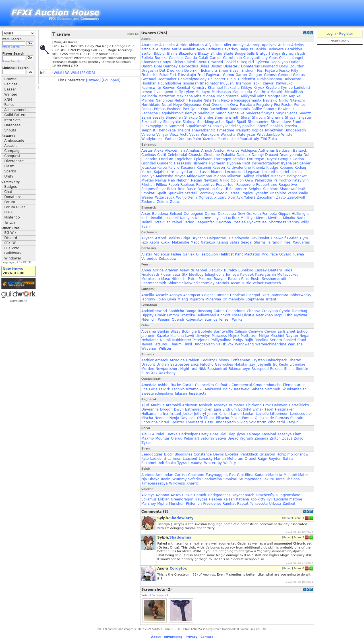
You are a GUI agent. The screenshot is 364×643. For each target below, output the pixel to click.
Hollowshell (206, 315)
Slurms (260, 242)
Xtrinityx (235, 197)
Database (12, 125)
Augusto (163, 49)
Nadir (301, 218)
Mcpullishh (294, 92)
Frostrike (188, 315)
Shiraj (246, 118)
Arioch (207, 151)
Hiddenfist (247, 79)
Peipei (177, 222)
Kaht (239, 254)
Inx (166, 414)
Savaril (222, 189)
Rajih (249, 340)
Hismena (200, 163)
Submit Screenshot (155, 595)
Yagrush (246, 438)
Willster (165, 349)
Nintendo (12, 217)
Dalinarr (243, 155)
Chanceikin (204, 385)
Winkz (237, 320)
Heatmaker (167, 79)
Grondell (149, 163)
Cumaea (222, 295)
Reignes (148, 189)
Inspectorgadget (266, 163)
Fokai (164, 75)
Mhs (198, 96)
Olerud (177, 438)
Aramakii (173, 405)
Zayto (281, 197)
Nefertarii (212, 100)
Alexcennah (175, 151)
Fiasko (285, 71)
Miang (183, 299)
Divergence (14, 161)
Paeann (164, 320)
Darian (295, 62)
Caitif (162, 155)
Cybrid (285, 311)
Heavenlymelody (192, 79)
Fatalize (239, 159)
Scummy (179, 479)
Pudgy (238, 340)
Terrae (234, 193)
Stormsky (206, 193)
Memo (261, 218)
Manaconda (242, 92)
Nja (144, 479)
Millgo (264, 336)
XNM (8, 100)
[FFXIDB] (88, 73)
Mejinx (234, 336)
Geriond (285, 75)
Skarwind (190, 283)
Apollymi (269, 45)
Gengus (285, 159)
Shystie (305, 118)
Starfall (191, 193)
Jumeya (232, 275)
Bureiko (161, 58)
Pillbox (162, 185)
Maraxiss (219, 336)
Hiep (232, 434)
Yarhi (281, 422)
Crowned (216, 62)
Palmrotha (263, 180)
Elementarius (294, 385)
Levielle (262, 414)
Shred (164, 422)
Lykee (189, 92)
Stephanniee (258, 122)
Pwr (186, 109)
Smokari (148, 193)
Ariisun (284, 45)
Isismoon (244, 83)
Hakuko (241, 364)
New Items (13, 269)
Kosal (236, 315)
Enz (144, 389)
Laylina (219, 218)
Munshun (177, 504)
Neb (171, 180)
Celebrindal (177, 155)
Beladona (160, 214)
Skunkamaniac (294, 389)
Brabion (193, 360)
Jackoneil (171, 218)
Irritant (176, 414)
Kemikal (183, 88)
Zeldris (163, 202)
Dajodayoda (239, 238)
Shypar (291, 118)
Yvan (145, 226)
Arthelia (148, 49)
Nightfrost (189, 369)
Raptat (243, 504)
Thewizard (194, 422)
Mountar (162, 438)
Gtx (184, 275)
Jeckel (188, 414)
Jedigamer (302, 163)
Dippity (147, 315)
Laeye (181, 172)
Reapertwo (288, 185)
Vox (230, 344)
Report (288, 518)
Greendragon (182, 499)
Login (331, 34)
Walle (304, 193)
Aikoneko (167, 45)
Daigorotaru (217, 238)
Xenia (193, 197)
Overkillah (220, 105)
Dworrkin (192, 71)
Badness (214, 49)
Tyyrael (183, 463)
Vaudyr (197, 463)
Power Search (11, 47)
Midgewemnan (200, 176)
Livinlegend (163, 92)
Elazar (235, 71)
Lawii (190, 336)
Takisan (181, 393)
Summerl (176, 126)
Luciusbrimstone (288, 499)
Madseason (221, 92)
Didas (204, 66)
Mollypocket (297, 176)
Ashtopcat (192, 295)
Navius (161, 180)
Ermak (258, 409)
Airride (182, 45)
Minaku (289, 218)
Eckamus (149, 499)
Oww (234, 105)
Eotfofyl (245, 409)
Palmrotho (282, 180)
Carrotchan (232, 58)
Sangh (221, 113)
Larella (193, 172)
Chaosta (196, 155)
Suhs (145, 373)
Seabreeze (238, 189)
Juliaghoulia (215, 275)
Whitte (287, 135)
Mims (262, 96)
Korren (147, 172)
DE (25, 262)
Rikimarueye (239, 369)
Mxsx (166, 279)
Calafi (203, 58)
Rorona (225, 222)
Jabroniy (148, 299)
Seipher (255, 189)
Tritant (271, 299)
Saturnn (207, 438)
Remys (191, 113)
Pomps (248, 418)
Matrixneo (264, 315)
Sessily (158, 118)
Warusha (228, 135)
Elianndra (149, 159)
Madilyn (148, 176)
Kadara (261, 475)
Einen (223, 71)
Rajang (222, 242)
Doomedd (269, 66)
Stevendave (281, 122)
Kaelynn (187, 218)
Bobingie (189, 331)
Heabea (216, 499)
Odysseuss (193, 105)
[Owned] (93, 80)
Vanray (293, 222)
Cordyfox (178, 568)
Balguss (246, 49)
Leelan (249, 414)
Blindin (216, 53)
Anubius (157, 405)
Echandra (209, 71)
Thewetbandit (203, 130)
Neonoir (161, 418)
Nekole (227, 100)
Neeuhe (196, 100)
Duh (307, 155)
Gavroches (224, 364)
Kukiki (165, 242)
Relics (9, 105)
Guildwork (13, 253)
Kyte (145, 459)
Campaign (13, 151)
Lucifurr (233, 218)
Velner (258, 283)
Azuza (176, 495)
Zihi (264, 139)
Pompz (300, 105)
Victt (184, 135)
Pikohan (148, 185)
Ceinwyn (256, 331)
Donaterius (251, 66)
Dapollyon (279, 62)
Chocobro (196, 475)
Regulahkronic (171, 113)
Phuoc (209, 418)
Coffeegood (194, 214)
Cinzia (187, 495)
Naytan (292, 336)
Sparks (10, 171)
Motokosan (151, 279)
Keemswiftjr (151, 88)
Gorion (298, 159)
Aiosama (149, 331)
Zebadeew (168, 259)
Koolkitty (258, 499)
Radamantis (240, 109)
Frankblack (249, 454)
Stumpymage (250, 479)
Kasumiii (204, 168)
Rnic (181, 189)
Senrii (146, 118)
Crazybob (270, 311)
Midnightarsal (228, 96)
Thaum (176, 344)
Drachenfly (265, 495)
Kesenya (284, 434)
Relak (172, 189)
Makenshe (165, 176)
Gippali (284, 214)
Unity (9, 176)
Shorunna (275, 118)
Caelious (176, 58)
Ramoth (270, 109)
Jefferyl (200, 414)
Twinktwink (274, 130)
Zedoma (148, 202)
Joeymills (264, 364)
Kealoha (177, 336)
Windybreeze (152, 139)
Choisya (254, 311)
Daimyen (280, 405)
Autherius (267, 151)
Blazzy (203, 53)
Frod (201, 75)
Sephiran (271, 189)
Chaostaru (150, 62)
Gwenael (149, 79)
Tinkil (188, 344)
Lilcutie (248, 315)
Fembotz (269, 214)
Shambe (206, 118)
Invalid (156, 218)
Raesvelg (242, 389)
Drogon (166, 409)
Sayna (269, 113)
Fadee (176, 254)
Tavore (147, 344)
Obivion (237, 180)
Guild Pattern (15, 115)
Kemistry (199, 88)
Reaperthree (267, 185)
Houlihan (149, 83)
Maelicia (275, 475)
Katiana (242, 499)
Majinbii (290, 475)
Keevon (169, 88)
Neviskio (270, 100)
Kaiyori (269, 83)
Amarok (162, 360)
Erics (195, 364)
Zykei (146, 443)
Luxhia (296, 172)
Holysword (292, 79)
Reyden (275, 459)
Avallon (189, 49)
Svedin (222, 193)
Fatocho (207, 364)
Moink (227, 389)
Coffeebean (240, 360)
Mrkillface (270, 254)
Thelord (184, 130)
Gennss (270, 75)
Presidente (212, 504)
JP (17, 262)
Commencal (242, 385)
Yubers (250, 197)
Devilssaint (260, 238)
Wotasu (171, 139)
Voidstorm (258, 422)
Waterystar (246, 135)
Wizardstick (165, 197)
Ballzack (300, 151)
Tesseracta (197, 393)
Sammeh (273, 389)
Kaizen (229, 499)
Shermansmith (227, 118)
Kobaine (286, 168)
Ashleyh (206, 405)
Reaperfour (225, 185)
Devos (218, 454)
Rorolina (261, 340)
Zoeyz (287, 438)
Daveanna (150, 409)
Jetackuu (149, 168)
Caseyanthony (256, 58)
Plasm (9, 166)
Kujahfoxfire (164, 172)
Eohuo (302, 331)
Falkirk (165, 389)
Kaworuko (284, 83)
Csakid (230, 62)
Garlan (293, 238)
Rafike (257, 109)
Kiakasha (232, 88)
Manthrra (261, 92)
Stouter (299, 122)
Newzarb (211, 180)
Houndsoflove (169, 83)
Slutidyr (189, 122)
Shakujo (191, 118)
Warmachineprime (271, 344)
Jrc (275, 364)
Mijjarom (197, 299)
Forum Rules (15, 207)
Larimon (174, 459)
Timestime (225, 130)
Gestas (299, 75)
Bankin (260, 49)
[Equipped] (111, 80)
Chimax (223, 360)
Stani (302, 340)
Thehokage (166, 130)
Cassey (261, 270)
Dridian (163, 364)
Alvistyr (148, 495)
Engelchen (184, 159)
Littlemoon (279, 414)
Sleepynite (172, 122)
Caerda (191, 58)
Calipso (241, 331)
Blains (172, 53)
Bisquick (216, 270)
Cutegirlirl (246, 62)
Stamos (211, 320)
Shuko (171, 463)
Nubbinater (182, 340)
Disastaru (232, 66)
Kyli (270, 499)
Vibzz (174, 135)
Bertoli (147, 53)
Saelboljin (206, 113)
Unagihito (278, 193)
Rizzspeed (260, 369)
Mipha (162, 504)
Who (271, 422)
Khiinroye (203, 218)
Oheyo (154, 479)
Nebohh (181, 100)
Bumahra (237, 405)
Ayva (201, 49)
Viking (242, 422)
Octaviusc (162, 222)
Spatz (231, 122)
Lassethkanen (212, 172)
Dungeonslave (288, 495)
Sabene (257, 389)
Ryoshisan (206, 189)
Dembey (170, 66)
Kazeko (163, 336)
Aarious (148, 475)
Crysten (258, 360)
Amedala (149, 385)
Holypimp (285, 454)
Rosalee (239, 222)
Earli (281, 331)
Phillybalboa (221, 340)
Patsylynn (301, 180)
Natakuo (208, 242)
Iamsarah (191, 83)
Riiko (245, 279)
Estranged (223, 159)
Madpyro (203, 92)
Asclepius (162, 254)
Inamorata (280, 295)
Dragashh (150, 71)
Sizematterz (152, 122)
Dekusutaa (227, 214)
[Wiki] (57, 73)
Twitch (10, 222)
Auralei (158, 434)
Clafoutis (223, 385)
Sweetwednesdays (157, 393)
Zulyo (299, 438)
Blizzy (176, 331)
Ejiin (217, 409)
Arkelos (297, 45)
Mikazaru (235, 176)
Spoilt (242, 122)
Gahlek (189, 254)
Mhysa (180, 176)
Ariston (220, 151)
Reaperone (246, 185)
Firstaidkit (150, 75)
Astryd (161, 238)
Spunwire (176, 193)
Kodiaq (300, 168)
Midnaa (209, 96)
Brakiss (174, 238)
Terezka (290, 126)
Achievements (16, 110)
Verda (292, 193)
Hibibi (232, 79)
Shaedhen (174, 118)
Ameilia (148, 295)
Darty (204, 434)
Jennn (212, 414)
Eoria (153, 389)
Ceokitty (208, 360)
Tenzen (225, 320)
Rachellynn (219, 109)
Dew (241, 214)
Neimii (147, 222)
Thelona (293, 479)
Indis (145, 218)
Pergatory (264, 105)
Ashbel (201, 270)
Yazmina (209, 139)
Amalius (193, 151)
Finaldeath (150, 275)
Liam (297, 434)
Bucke (176, 385)
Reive (161, 189)
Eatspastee (180, 364)
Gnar (214, 434)
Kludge (272, 168)
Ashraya (221, 405)
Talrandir (274, 242)
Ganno (228, 75)
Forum (10, 202)
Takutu (269, 479)
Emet (291, 331)
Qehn (195, 109)
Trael (287, 242)
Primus (160, 109)
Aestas (147, 151)
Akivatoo (196, 45)
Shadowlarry (181, 518)
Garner (241, 75)
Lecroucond (235, 172)
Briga (276, 53)
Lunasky (206, 459)
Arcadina (177, 360)
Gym (304, 238)
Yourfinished (228, 139)
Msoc (195, 242)
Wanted (11, 94)
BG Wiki (11, 233)
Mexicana (185, 96)
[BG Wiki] (71, 73)
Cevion (270, 331)
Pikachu (222, 418)
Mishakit (278, 176)
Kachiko (178, 389)
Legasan (253, 172)
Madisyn (248, 218)
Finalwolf (278, 238)
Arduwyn (190, 405)
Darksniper (188, 434)
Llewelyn (203, 336)
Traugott (243, 130)
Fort (173, 75)
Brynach (289, 53)
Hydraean (217, 163)
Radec (189, 222)
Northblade (151, 105)
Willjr (305, 222)
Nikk (202, 369)
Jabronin (148, 336)
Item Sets (12, 120)
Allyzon (147, 238)
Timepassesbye (155, 483)
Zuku (273, 139)
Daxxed (271, 155)
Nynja (174, 418)
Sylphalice (246, 126)
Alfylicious (214, 45)
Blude (228, 53)
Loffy (179, 92)
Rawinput (286, 109)
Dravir (160, 315)
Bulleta (147, 58)
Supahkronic (196, 126)
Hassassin (183, 163)
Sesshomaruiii (274, 279)
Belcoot (176, 214)
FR (29, 262)
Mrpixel (295, 96)
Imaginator (209, 83)
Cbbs (273, 58)
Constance (203, 454)
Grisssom (267, 454)
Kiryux (259, 88)
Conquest (12, 156)
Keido (283, 364)
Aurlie (176, 49)
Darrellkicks (299, 405)
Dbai (158, 66)
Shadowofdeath (293, 189)
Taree (280, 479)
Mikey (249, 176)
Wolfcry (230, 463)
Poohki (147, 109)
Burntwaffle (223, 331)
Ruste (191, 189)
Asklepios (249, 151)
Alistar (147, 254)
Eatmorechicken (199, 409)
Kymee (287, 88)
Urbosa (275, 504)
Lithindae (297, 364)
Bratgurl (263, 53)
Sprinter (177, 422)
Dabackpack (277, 360)
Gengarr (256, 75)
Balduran (284, 151)
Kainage (253, 434)
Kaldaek (247, 275)
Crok (267, 405)
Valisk (221, 344)
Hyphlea (234, 163)
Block (169, 454)
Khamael (215, 88)
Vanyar (162, 135)
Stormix (223, 283)
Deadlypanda (291, 155)
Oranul (251, 459)
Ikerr (265, 295)
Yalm (197, 139)
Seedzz (305, 113)
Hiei (223, 434)
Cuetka (171, 434)
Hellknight (300, 214)
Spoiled (289, 340)
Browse (11, 79)
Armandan (164, 475)
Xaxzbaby (167, 373)
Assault (11, 146)
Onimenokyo (233, 299)
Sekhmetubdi (153, 463)
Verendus (149, 259)
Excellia (232, 454)
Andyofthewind (154, 311)
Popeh (174, 185)
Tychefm (261, 193)
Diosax (216, 66)
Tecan (235, 283)
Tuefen (299, 254)
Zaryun (292, 422)
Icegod (255, 295)
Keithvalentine (239, 168)
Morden (148, 369)
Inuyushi (227, 83)
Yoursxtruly (250, 139)
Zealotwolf (296, 197)
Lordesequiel (301, 414)
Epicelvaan (203, 159)
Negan (197, 180)
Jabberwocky (301, 295)
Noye (178, 105)
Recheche (150, 113)
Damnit (200, 495)
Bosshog (205, 311)
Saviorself (254, 113)
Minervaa (213, 299)
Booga (191, 311)
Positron (206, 279)
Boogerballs (245, 53)
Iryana (286, 163)
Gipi (240, 475)
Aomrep (254, 45)
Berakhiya (294, 49)
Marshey (149, 504)
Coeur (202, 62)
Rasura (234, 279)
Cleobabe (212, 155)
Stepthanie (255, 299)
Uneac (233, 438)
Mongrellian (278, 96)
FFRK (9, 212)
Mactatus (252, 254)
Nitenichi (297, 100)
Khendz (258, 168)
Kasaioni (188, 168)
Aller (228, 45)
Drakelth (254, 214)
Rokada (276, 369)
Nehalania (150, 340)
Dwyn (179, 409)
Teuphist (148, 130)
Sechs (292, 113)
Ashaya (176, 295)
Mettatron (167, 96)
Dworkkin (175, 71)
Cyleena (262, 62)
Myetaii (148, 180)
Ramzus (282, 418)
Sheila (289, 369)
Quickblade (264, 418)
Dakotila (228, 155)
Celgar (207, 295)
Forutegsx (256, 159)
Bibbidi (160, 53)
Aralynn (172, 270)
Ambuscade (14, 141)
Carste (188, 385)
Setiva (221, 438)
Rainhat (229, 504)
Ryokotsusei (257, 222)
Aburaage (150, 45)
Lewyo (147, 92)
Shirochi (259, 118)
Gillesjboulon (207, 254)
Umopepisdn (295, 130)
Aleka (159, 151)
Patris (193, 279)
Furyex (271, 159)
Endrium (249, 71)
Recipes (11, 84)
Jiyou (241, 434)
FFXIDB (10, 243)
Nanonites (164, 100)
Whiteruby (213, 463)
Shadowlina (212, 479)
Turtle (246, 283)
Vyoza (194, 135)
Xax (154, 373)
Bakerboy (230, 49)
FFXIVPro (12, 248)
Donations (13, 197)
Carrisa (216, 58)
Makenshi (213, 389)
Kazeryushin (265, 275)
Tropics (257, 130)
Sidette (302, 369)
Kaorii (154, 242)
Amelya (239, 45)
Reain (166, 479)
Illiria (249, 475)
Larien (236, 414)
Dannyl (258, 155)
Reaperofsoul (206, 222)
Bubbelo (205, 331)
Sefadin (194, 479)
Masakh (277, 92)
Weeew (147, 197)
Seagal (247, 242)
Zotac (175, 202)
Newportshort (167, 369)
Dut (162, 71)
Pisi (277, 105)
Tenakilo (276, 126)
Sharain (297, 418)
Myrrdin (148, 100)
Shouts (10, 130)
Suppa (214, 126)
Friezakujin (187, 75)
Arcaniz (162, 295)
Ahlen (146, 270)
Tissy (209, 422)
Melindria (149, 96)
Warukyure (210, 135)
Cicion (178, 62)
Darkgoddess (219, 495)
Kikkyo (246, 88)
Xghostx (206, 197)
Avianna (162, 495)
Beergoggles (152, 454)
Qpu (205, 109)
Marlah (220, 459)
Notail (167, 105)
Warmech (273, 283)
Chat (8, 192)
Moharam (235, 459)
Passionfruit (217, 369)
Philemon (194, 504)
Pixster (287, 105)
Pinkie (236, 418)
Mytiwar (301, 315)
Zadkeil (289, 504)
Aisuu (146, 434)
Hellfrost (226, 254)
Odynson (188, 418)
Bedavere (275, 49)
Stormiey (207, 283)
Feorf (269, 409)
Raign (262, 459)
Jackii (257, 83)
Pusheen (174, 109)
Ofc (200, 418)
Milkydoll (248, 96)
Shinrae (174, 283)
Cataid (219, 311)
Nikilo (283, 100)
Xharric (193, 483)
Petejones (201, 340)
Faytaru (271, 71)
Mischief (262, 176)
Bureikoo (246, 270)
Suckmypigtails (154, 126)
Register (346, 34)
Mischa (147, 418)
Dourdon (297, 66)
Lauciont (190, 459)
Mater (303, 475)
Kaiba (162, 168)
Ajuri (145, 405)
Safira (234, 242)
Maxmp (148, 438)
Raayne (220, 279)
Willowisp (177, 483)
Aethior (147, 360)
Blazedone (188, 53)
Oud (207, 105)
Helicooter (217, 79)
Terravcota (259, 504)
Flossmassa (170, 275)
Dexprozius (189, 66)
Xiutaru (220, 197)
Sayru (281, 113)
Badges (11, 187)
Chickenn (254, 405)
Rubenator (194, 320)
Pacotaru (247, 105)
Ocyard (285, 254)
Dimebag (299, 311)
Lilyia (172, 299)
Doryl (284, 66)
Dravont (148, 364)
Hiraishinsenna (269, 79)
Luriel (284, 172)
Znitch (275, 438)
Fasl (260, 71)
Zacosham (266, 197)
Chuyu (166, 62)
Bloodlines (183, 454)
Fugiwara (214, 75)
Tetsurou (161, 344)
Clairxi (190, 62)
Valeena (148, 135)
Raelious (188, 185)
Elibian (164, 499)
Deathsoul (239, 295)
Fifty (295, 71)
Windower (13, 258)
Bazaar (10, 89)
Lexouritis (270, 172)
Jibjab (161, 299)
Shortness (278, 222)
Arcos (146, 214)
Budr (301, 53)
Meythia (275, 218)
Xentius (185, 139)
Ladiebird (302, 88)
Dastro (147, 66)
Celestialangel (291, 58)
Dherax (295, 360)
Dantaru (275, 270)
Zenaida (261, 438)
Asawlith (187, 270)
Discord (11, 238)
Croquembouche (267, 385)
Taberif (262, 126)
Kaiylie (174, 168)
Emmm (173, 315)
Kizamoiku (195, 389)
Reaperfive (205, 185)
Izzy (252, 364)
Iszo (145, 242)
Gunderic (165, 163)
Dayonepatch (243, 495)
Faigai (288, 270)
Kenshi (224, 414)
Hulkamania (151, 414)
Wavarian (149, 349)
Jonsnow (301, 454)
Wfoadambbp (268, 135)
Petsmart (191, 438)
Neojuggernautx (248, 100)
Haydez (201, 499)
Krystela (273, 88)
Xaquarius (301, 242)
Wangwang (244, 344)
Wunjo (181, 197)
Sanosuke (236, 113)
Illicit (246, 163)
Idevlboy (196, 275)
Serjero (276, 340)
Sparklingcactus (211, 122)
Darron (211, 214)
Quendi (178, 320)
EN (20, 262)
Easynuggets (217, 475)
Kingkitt (224, 315)
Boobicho (176, 311)
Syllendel (228, 126)
